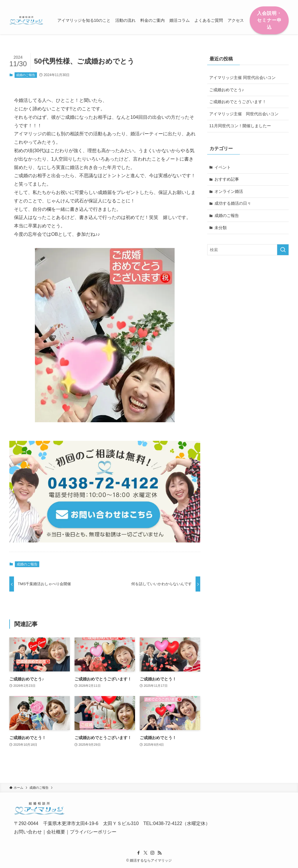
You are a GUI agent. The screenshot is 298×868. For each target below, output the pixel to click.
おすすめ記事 (227, 179)
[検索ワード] (248, 250)
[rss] (277, 3)
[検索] (285, 3)
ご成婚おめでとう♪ (227, 90)
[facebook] (255, 3)
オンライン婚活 (229, 191)
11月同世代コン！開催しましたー (240, 126)
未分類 (221, 228)
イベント (223, 167)
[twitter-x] (262, 3)
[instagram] (270, 3)
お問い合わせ (28, 832)
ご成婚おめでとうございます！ (238, 102)
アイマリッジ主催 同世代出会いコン (242, 78)
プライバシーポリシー (93, 832)
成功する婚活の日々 (233, 203)
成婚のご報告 (26, 75)
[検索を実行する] (283, 250)
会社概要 (56, 832)
